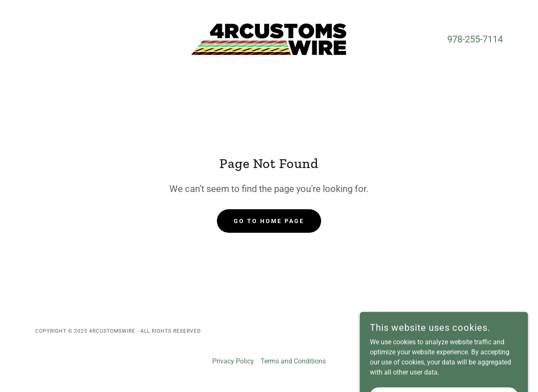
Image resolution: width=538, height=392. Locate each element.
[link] (269, 39)
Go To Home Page (269, 221)
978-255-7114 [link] (475, 39)
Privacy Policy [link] (233, 361)
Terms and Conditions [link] (293, 361)
